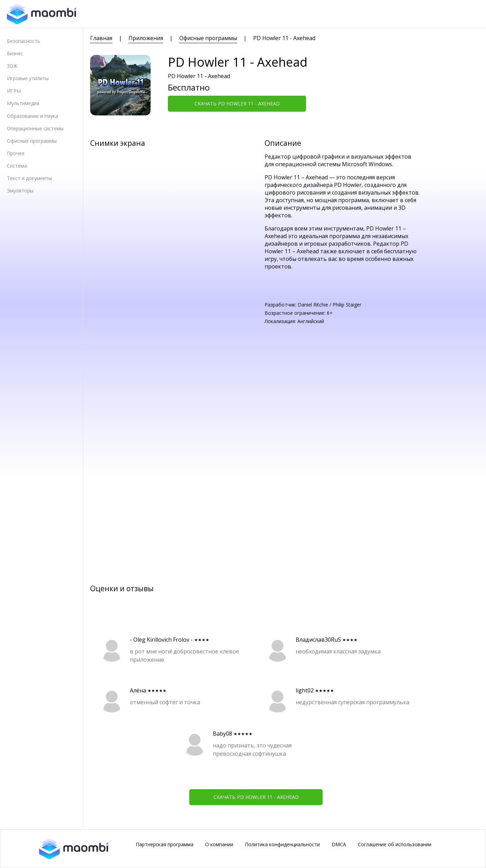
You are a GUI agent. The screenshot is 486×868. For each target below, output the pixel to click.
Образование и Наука (32, 116)
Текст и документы (29, 178)
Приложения (146, 38)
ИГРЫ (14, 91)
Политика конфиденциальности (282, 844)
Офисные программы (32, 141)
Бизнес (15, 53)
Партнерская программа (165, 844)
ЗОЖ (12, 66)
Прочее (16, 153)
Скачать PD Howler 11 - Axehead (237, 103)
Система (17, 166)
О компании (219, 844)
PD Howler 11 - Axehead (284, 38)
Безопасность (23, 41)
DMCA (339, 844)
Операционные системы (35, 128)
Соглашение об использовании (395, 844)
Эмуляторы (20, 191)
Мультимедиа (23, 103)
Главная (101, 38)
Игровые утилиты (28, 78)
